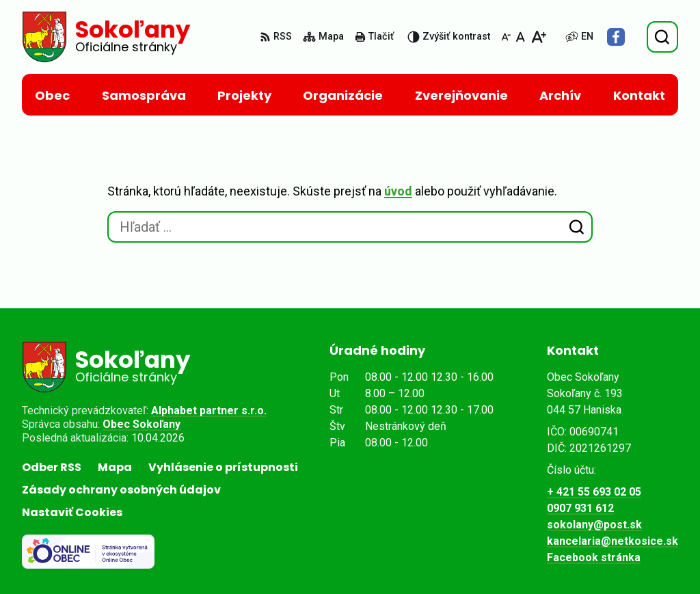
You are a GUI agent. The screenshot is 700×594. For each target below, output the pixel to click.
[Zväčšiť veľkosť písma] (538, 37)
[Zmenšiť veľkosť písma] (506, 37)
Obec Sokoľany (142, 424)
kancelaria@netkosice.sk (612, 541)
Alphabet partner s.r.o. (209, 410)
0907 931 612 (580, 508)
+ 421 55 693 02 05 (594, 492)
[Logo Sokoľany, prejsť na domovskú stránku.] (106, 37)
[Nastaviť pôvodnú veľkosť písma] (521, 37)
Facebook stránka (594, 557)
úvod (398, 191)
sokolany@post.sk (594, 525)
